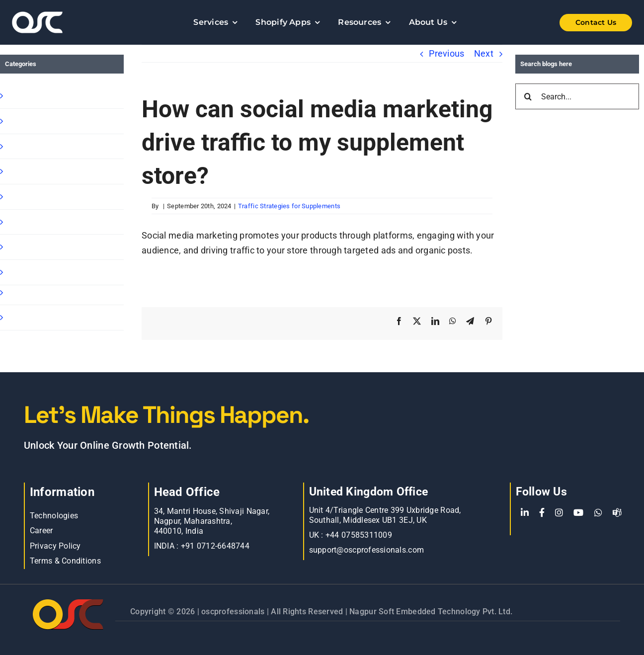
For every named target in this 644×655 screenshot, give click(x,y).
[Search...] (577, 96)
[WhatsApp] (598, 513)
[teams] (617, 513)
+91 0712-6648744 (215, 546)
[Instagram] (559, 513)
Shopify (21, 96)
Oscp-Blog (26, 317)
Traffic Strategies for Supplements (289, 206)
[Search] (528, 96)
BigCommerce (35, 292)
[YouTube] (578, 513)
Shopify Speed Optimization (62, 197)
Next (484, 53)
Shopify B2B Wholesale (53, 146)
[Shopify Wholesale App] (580, 23)
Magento (24, 222)
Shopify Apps (33, 121)
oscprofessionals (234, 612)
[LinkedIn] (525, 513)
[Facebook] (542, 513)
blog (15, 247)
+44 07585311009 (359, 535)
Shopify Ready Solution (53, 171)
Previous (446, 53)
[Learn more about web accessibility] (64, 22)
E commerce (32, 272)
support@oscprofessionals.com (367, 550)
